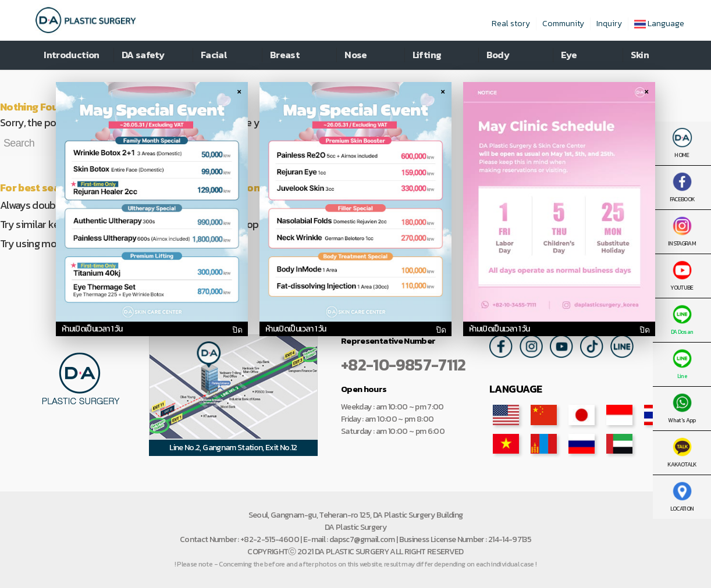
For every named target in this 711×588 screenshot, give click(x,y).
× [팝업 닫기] (239, 91)
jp (582, 415)
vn (506, 444)
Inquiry (609, 24)
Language (659, 24)
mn (544, 444)
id (619, 415)
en (506, 415)
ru (582, 444)
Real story (511, 24)
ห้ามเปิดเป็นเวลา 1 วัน (92, 329)
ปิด (237, 330)
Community (563, 24)
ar (619, 444)
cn (544, 415)
